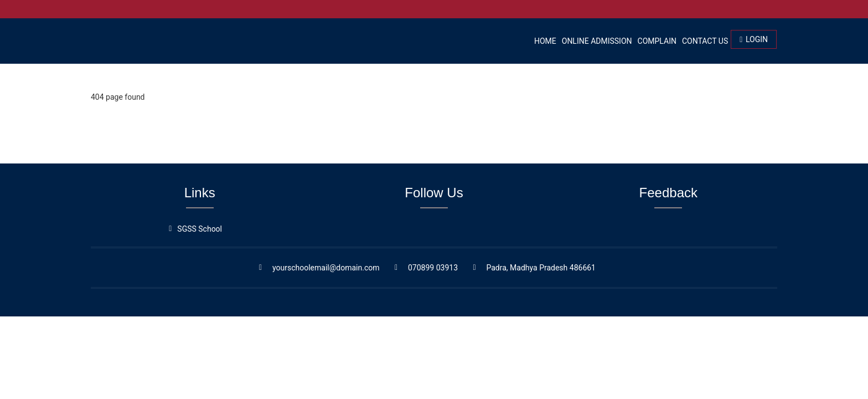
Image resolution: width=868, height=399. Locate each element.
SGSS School (200, 229)
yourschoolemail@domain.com (326, 268)
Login (754, 39)
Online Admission (597, 41)
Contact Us (705, 41)
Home (545, 41)
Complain (657, 41)
